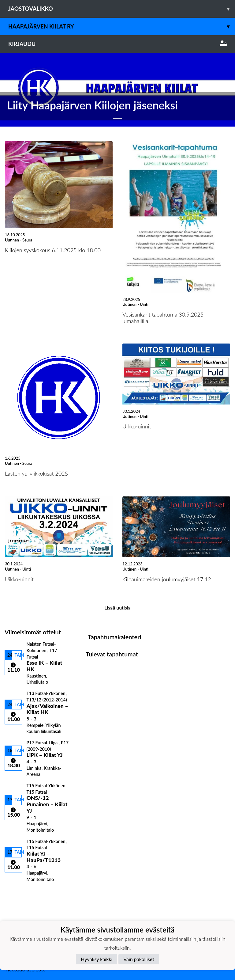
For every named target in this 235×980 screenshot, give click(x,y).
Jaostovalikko (122, 9)
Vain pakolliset (139, 959)
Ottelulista (20, 893)
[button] (18, 90)
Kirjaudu (117, 44)
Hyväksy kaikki (97, 959)
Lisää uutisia (117, 608)
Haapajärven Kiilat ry (122, 27)
